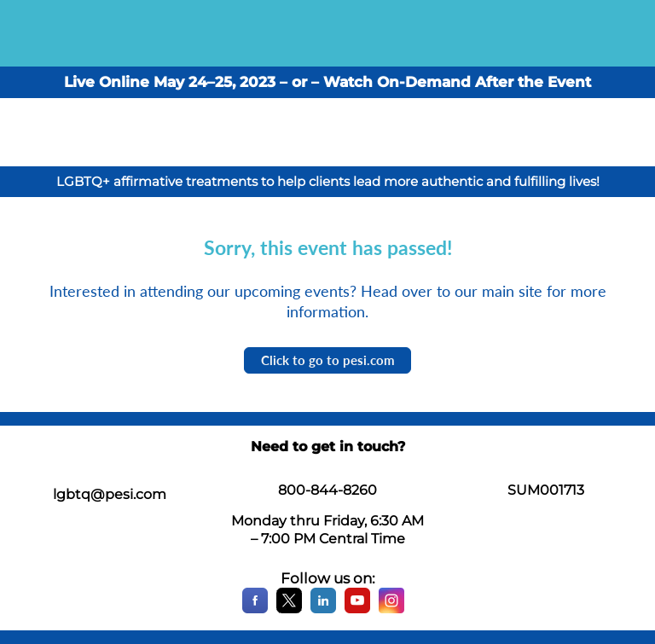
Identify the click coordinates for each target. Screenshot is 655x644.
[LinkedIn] (323, 609)
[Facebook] (255, 609)
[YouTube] (357, 609)
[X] (289, 609)
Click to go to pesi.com (328, 360)
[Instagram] (391, 609)
